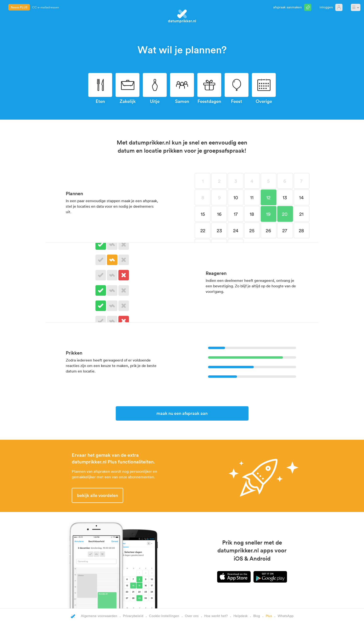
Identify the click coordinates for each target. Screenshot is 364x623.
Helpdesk (240, 616)
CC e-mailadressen (45, 7)
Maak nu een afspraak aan (182, 413)
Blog (257, 616)
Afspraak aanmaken (287, 7)
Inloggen (326, 7)
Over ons (192, 616)
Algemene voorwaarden (99, 616)
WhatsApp (286, 616)
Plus (269, 616)
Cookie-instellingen (164, 616)
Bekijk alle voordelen (97, 495)
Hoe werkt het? (216, 616)
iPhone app (234, 577)
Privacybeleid (133, 616)
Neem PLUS (19, 7)
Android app (270, 577)
